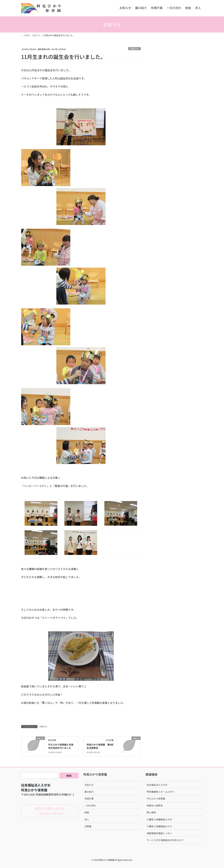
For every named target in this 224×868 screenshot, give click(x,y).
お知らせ (134, 49)
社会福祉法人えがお (157, 785)
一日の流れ (90, 805)
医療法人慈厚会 (155, 805)
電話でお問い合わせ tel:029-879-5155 (50, 811)
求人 (87, 819)
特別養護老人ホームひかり (161, 792)
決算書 (88, 826)
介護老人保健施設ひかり (159, 826)
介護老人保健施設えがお (159, 819)
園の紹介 (89, 792)
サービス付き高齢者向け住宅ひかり (165, 840)
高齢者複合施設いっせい (159, 833)
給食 (87, 812)
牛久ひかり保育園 (156, 799)
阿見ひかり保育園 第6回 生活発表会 (101, 746)
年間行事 (89, 799)
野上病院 (151, 812)
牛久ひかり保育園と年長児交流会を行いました (61, 746)
